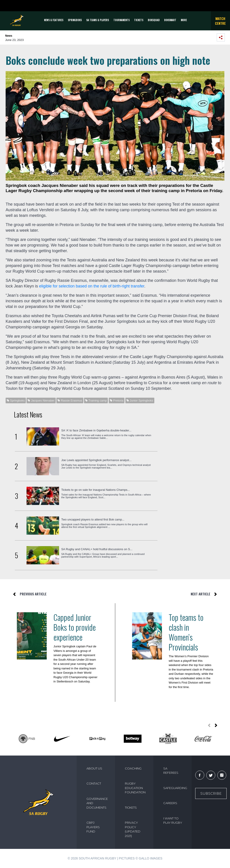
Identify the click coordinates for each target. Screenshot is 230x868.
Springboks (75, 20)
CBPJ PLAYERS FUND (93, 827)
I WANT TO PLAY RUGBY (173, 821)
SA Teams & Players (98, 20)
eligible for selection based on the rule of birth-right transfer (92, 286)
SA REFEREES (171, 771)
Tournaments (122, 20)
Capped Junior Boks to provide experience (75, 627)
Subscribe (211, 793)
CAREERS (170, 803)
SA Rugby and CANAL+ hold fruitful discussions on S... (97, 549)
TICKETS (139, 20)
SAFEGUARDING (175, 788)
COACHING (133, 768)
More (184, 20)
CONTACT (94, 783)
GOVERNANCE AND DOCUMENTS (97, 803)
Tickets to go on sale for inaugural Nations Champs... (96, 490)
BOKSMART (170, 20)
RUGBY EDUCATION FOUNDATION (135, 788)
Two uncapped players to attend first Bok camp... (93, 519)
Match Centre (220, 21)
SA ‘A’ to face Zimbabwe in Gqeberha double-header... (96, 430)
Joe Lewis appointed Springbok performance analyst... (96, 460)
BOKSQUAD (154, 20)
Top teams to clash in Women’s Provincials (186, 632)
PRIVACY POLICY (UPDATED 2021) (133, 829)
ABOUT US (94, 768)
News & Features (54, 20)
